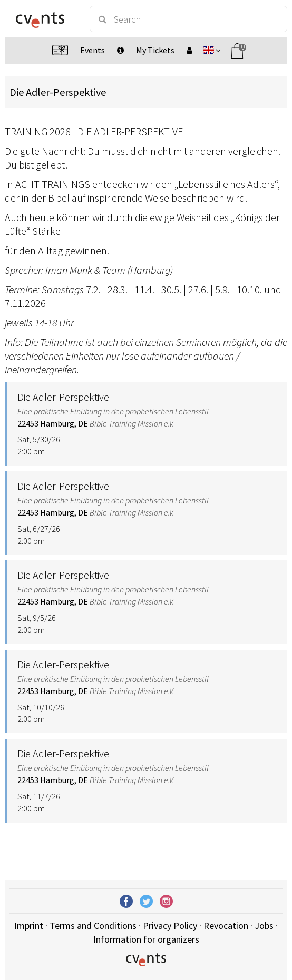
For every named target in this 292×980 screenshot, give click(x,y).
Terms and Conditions (93, 925)
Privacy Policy (170, 925)
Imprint (29, 925)
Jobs (264, 925)
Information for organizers (146, 939)
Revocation (226, 925)
